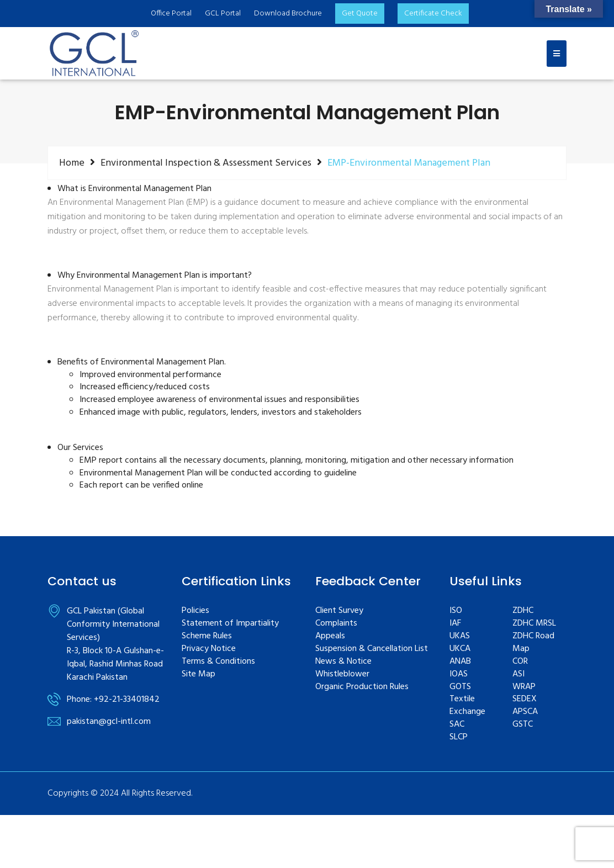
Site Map (199, 674)
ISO (456, 611)
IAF (455, 624)
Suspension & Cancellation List (372, 649)
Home (72, 163)
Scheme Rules (207, 636)
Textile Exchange (467, 706)
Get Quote (360, 14)
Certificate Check (433, 14)
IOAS (459, 674)
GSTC (523, 725)
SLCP (459, 737)
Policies (195, 611)
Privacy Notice (209, 649)
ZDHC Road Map (533, 643)
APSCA (525, 712)
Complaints (336, 624)
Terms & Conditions (218, 662)
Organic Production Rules (362, 687)
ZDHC (523, 611)
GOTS (460, 687)
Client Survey (339, 611)
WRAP (524, 687)
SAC (457, 725)
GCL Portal (223, 14)
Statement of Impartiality (230, 624)
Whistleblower (342, 674)
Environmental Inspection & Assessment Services (206, 163)
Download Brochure (288, 14)
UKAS (460, 636)
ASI (518, 674)
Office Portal (171, 14)
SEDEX (525, 699)
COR (520, 662)
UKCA (460, 649)
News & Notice (343, 662)
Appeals (330, 636)
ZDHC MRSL (534, 624)
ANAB (460, 662)
